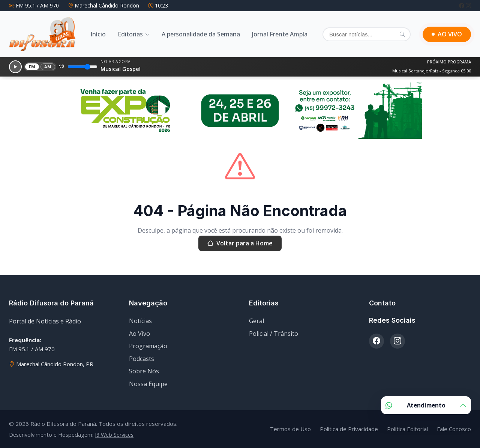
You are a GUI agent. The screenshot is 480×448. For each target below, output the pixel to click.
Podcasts (142, 359)
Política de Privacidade (349, 429)
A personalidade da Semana (201, 34)
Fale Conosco (454, 429)
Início (98, 34)
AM (48, 67)
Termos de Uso (290, 429)
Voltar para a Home (240, 244)
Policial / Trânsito (274, 334)
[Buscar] (367, 34)
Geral (256, 321)
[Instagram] (468, 5)
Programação (148, 346)
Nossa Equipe (148, 384)
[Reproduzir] (15, 67)
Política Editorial (407, 429)
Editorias (130, 34)
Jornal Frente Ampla (280, 34)
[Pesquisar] (402, 34)
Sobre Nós (144, 371)
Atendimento (426, 405)
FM (32, 67)
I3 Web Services (114, 435)
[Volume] (82, 67)
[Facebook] (462, 5)
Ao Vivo (139, 334)
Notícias (140, 321)
